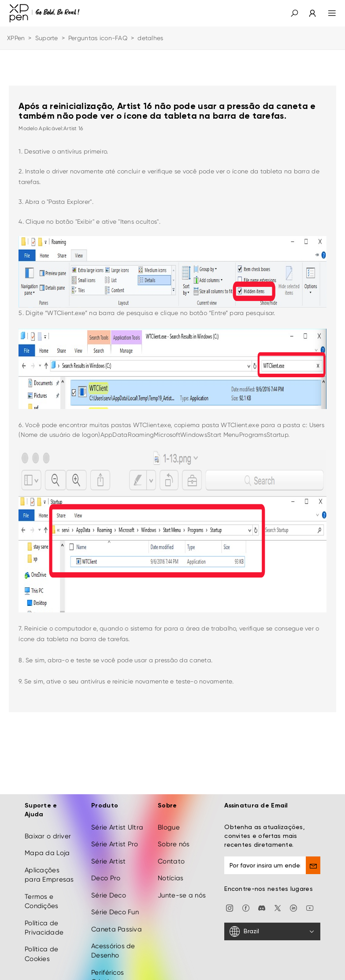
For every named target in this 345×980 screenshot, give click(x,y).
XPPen (16, 38)
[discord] (262, 892)
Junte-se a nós (182, 879)
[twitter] (278, 892)
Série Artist (108, 845)
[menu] (327, 13)
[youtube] (310, 892)
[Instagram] (230, 892)
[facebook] (246, 892)
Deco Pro (106, 862)
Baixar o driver (48, 820)
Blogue (169, 811)
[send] (313, 849)
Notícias (171, 862)
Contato (171, 845)
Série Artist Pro (115, 828)
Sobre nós (174, 828)
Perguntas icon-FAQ (98, 38)
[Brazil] (272, 916)
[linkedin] (293, 892)
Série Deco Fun (115, 896)
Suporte (47, 38)
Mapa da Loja (47, 837)
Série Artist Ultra (117, 811)
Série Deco (109, 879)
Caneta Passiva (117, 913)
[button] (294, 13)
